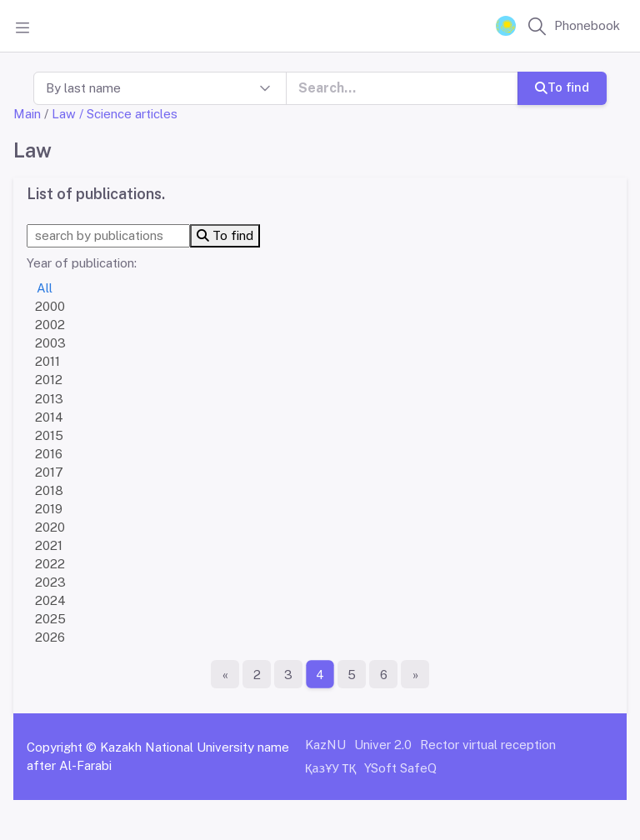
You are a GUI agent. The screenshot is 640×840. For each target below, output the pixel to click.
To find (562, 87)
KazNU (325, 745)
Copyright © (62, 747)
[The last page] (415, 674)
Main (27, 114)
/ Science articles (128, 114)
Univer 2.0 (383, 745)
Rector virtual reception (488, 745)
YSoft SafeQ (400, 768)
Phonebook (587, 25)
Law (64, 114)
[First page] (225, 674)
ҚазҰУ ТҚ (331, 768)
